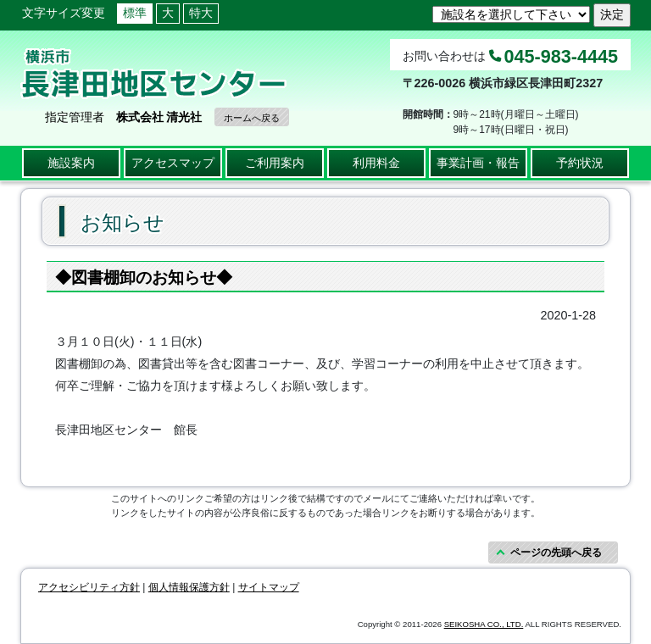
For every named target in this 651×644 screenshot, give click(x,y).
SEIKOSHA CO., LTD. (484, 624)
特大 (201, 13)
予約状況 (580, 163)
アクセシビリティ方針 (89, 587)
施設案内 (71, 163)
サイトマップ (269, 587)
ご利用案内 (275, 163)
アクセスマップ (173, 163)
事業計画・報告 (478, 163)
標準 (135, 13)
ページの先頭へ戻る (556, 552)
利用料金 (376, 163)
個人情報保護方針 (189, 587)
